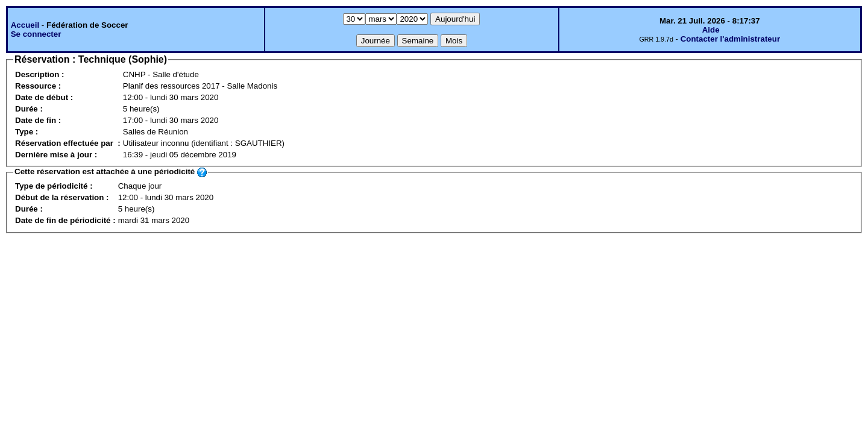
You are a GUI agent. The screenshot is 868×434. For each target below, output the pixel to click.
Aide (711, 30)
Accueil (25, 25)
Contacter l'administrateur (730, 39)
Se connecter (36, 34)
